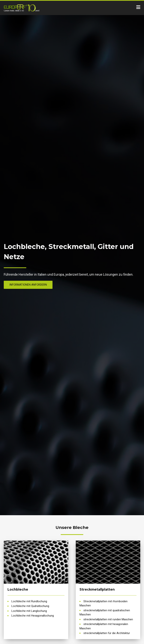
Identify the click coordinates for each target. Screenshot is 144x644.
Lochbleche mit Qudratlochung (30, 606)
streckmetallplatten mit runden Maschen (108, 619)
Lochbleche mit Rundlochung (29, 601)
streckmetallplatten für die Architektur (107, 633)
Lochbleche (18, 589)
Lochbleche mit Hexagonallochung (33, 616)
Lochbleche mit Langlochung (29, 611)
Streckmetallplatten (97, 589)
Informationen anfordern (28, 285)
